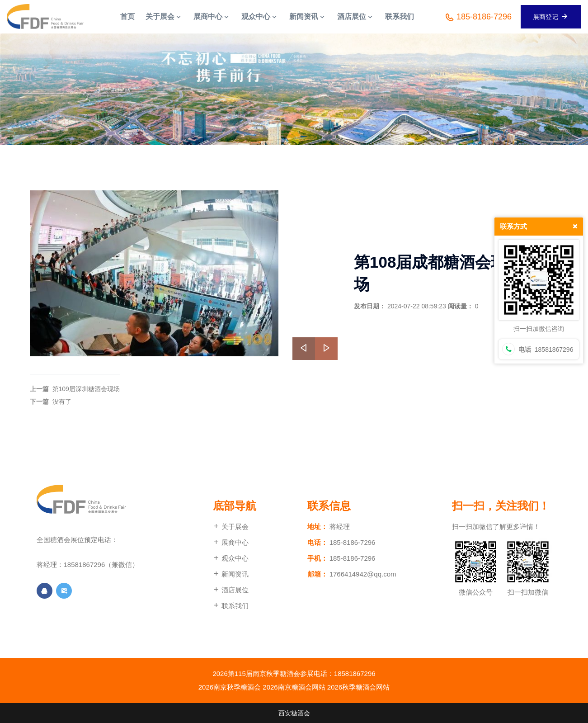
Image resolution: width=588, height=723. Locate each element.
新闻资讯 (231, 574)
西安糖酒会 (294, 713)
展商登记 (551, 16)
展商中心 (231, 542)
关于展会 (231, 527)
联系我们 (231, 606)
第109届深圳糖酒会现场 (86, 389)
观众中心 (231, 558)
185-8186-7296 (478, 17)
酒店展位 (231, 590)
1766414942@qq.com (363, 574)
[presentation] (304, 349)
